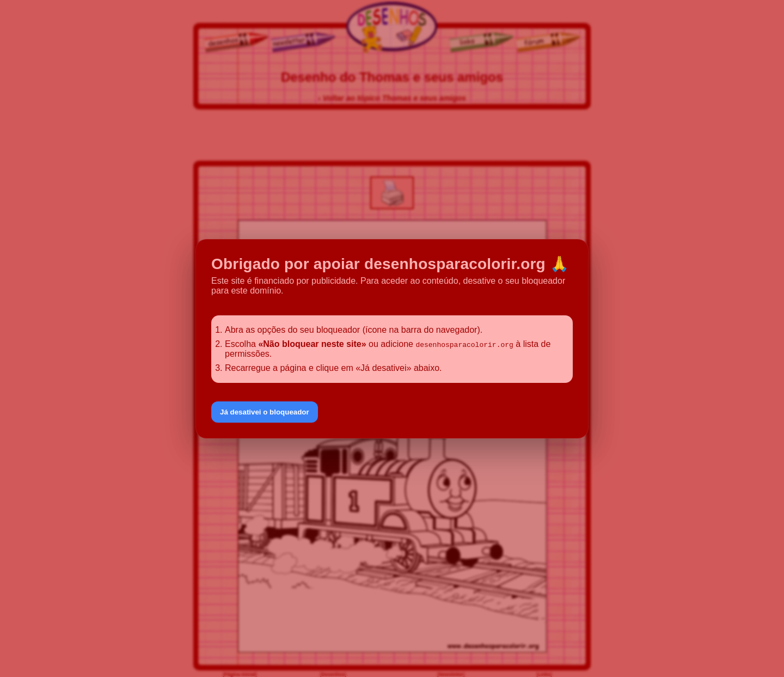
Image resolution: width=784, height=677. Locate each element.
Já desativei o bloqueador (265, 412)
